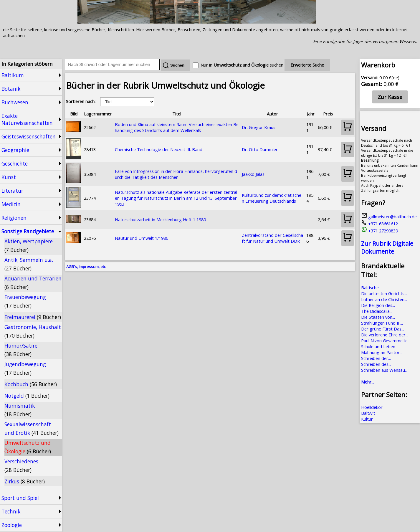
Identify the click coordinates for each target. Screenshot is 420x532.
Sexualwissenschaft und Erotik (32, 428)
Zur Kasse (390, 97)
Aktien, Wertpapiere (29, 246)
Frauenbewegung (25, 301)
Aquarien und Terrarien (33, 283)
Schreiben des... (376, 364)
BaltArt (368, 413)
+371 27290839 (380, 231)
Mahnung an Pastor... (382, 352)
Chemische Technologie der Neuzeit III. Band (159, 149)
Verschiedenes (21, 466)
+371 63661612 (380, 224)
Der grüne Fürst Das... (383, 329)
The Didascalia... (377, 311)
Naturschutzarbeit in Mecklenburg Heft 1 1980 (160, 219)
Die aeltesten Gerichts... (384, 293)
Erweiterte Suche (307, 65)
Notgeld (27, 396)
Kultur (367, 419)
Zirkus (25, 481)
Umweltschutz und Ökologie (28, 447)
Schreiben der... (376, 358)
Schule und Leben (378, 346)
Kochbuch (31, 384)
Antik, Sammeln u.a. (29, 264)
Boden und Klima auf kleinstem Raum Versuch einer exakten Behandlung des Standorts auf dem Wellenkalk (177, 127)
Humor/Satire (21, 350)
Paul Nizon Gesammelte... (386, 341)
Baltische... (371, 288)
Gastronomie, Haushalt (33, 331)
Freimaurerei (33, 317)
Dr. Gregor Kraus (259, 127)
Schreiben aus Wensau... (384, 370)
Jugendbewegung (25, 368)
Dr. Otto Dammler (260, 149)
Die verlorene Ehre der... (385, 335)
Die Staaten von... (378, 317)
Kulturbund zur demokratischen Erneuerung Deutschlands (272, 198)
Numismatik (20, 410)
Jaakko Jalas (253, 174)
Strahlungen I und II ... (382, 323)
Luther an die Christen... (384, 299)
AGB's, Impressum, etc (86, 267)
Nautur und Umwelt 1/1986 (142, 238)
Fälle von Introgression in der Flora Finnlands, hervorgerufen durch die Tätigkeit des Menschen (176, 174)
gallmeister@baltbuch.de (389, 217)
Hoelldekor (372, 407)
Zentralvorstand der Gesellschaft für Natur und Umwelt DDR (272, 238)
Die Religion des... (378, 305)
